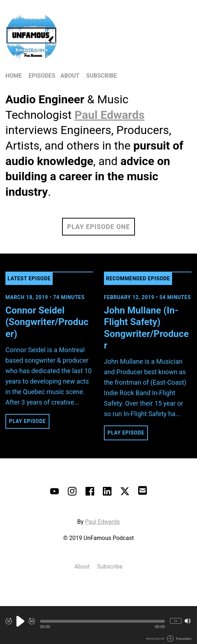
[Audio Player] (98, 625)
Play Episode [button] (27, 421)
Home (14, 76)
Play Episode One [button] (98, 227)
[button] (102, 621)
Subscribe (102, 76)
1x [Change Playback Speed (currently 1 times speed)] (176, 621)
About (70, 76)
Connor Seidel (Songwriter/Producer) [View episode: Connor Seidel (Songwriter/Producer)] (47, 322)
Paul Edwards (102, 522)
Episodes (42, 76)
